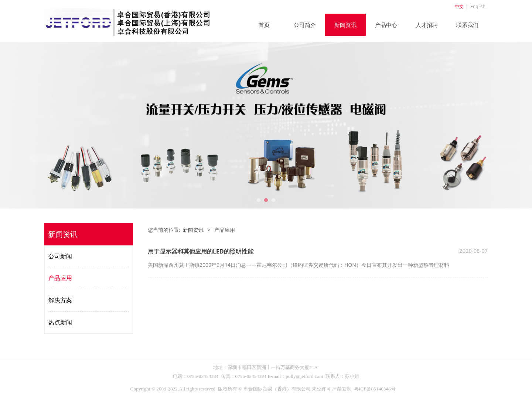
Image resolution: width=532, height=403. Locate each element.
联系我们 (467, 25)
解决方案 (60, 300)
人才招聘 (427, 25)
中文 (459, 6)
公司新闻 (60, 256)
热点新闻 (60, 322)
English (478, 6)
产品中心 (386, 25)
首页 (264, 25)
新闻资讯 (345, 25)
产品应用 (60, 278)
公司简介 (305, 25)
